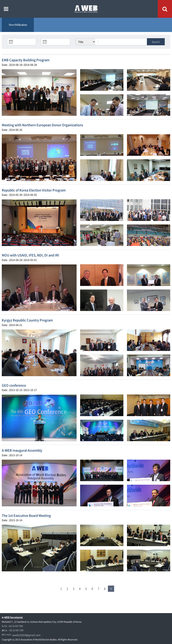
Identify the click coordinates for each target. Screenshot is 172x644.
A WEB (86, 9)
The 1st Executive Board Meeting (26, 516)
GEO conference (14, 385)
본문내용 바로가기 (0, 0)
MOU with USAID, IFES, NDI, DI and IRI (30, 255)
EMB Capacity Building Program (26, 60)
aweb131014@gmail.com (26, 635)
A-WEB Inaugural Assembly (22, 450)
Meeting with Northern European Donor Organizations (42, 125)
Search (156, 42)
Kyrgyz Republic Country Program (27, 320)
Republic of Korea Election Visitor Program (34, 190)
